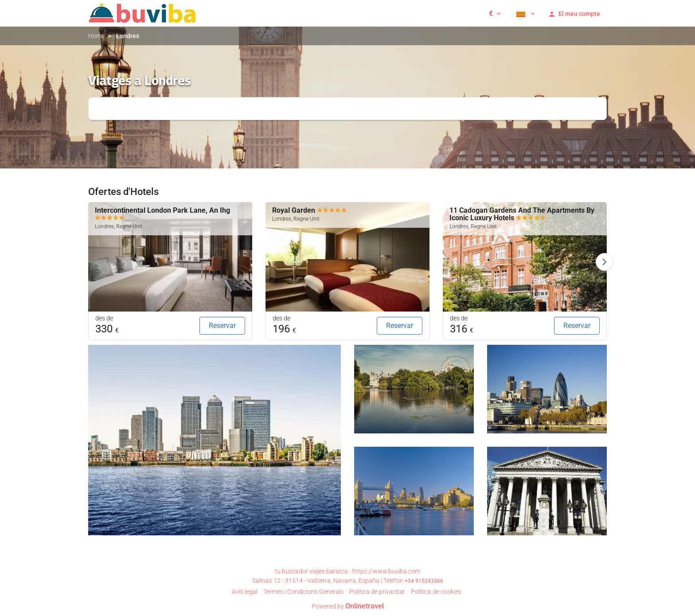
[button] (495, 13)
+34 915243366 (424, 581)
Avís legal (245, 592)
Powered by (348, 606)
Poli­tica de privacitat (377, 592)
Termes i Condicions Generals (303, 592)
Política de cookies (436, 592)
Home (96, 36)
